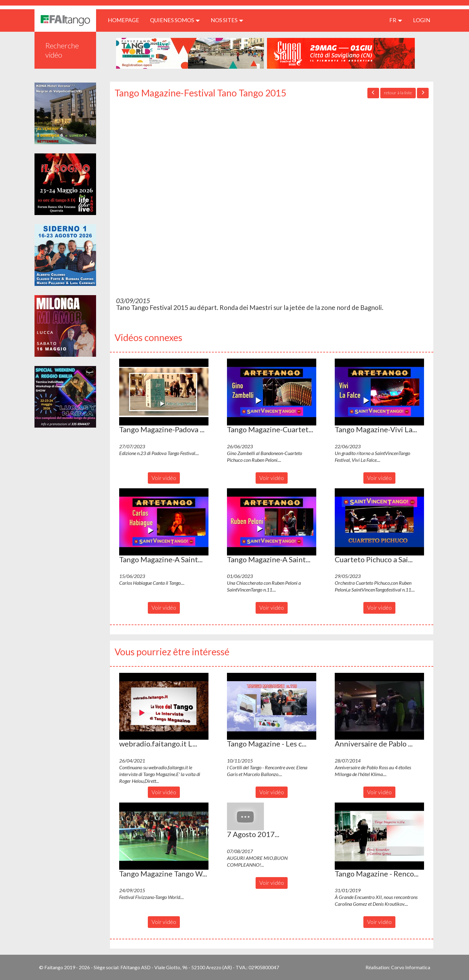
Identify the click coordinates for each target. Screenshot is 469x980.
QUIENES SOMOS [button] (175, 20)
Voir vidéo (164, 478)
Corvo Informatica (411, 967)
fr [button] (396, 20)
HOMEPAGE (126, 20)
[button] (164, 392)
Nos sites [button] (227, 20)
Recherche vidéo (62, 50)
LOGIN (422, 20)
